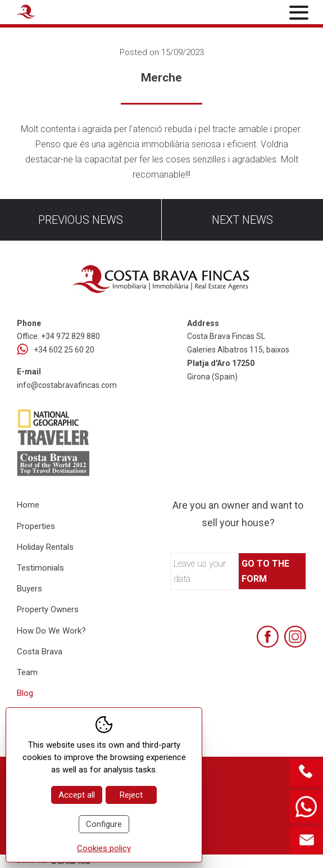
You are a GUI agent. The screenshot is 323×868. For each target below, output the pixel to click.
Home (28, 505)
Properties (36, 526)
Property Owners (48, 609)
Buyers (29, 589)
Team (27, 672)
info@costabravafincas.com (67, 385)
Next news (242, 220)
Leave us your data (200, 571)
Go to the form (265, 571)
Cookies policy (104, 848)
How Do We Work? (51, 631)
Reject (131, 795)
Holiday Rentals (45, 547)
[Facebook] (268, 637)
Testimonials (40, 568)
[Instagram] (295, 637)
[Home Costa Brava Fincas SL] (65, 13)
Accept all (77, 795)
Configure (104, 824)
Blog (25, 693)
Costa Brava (40, 652)
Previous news (81, 220)
